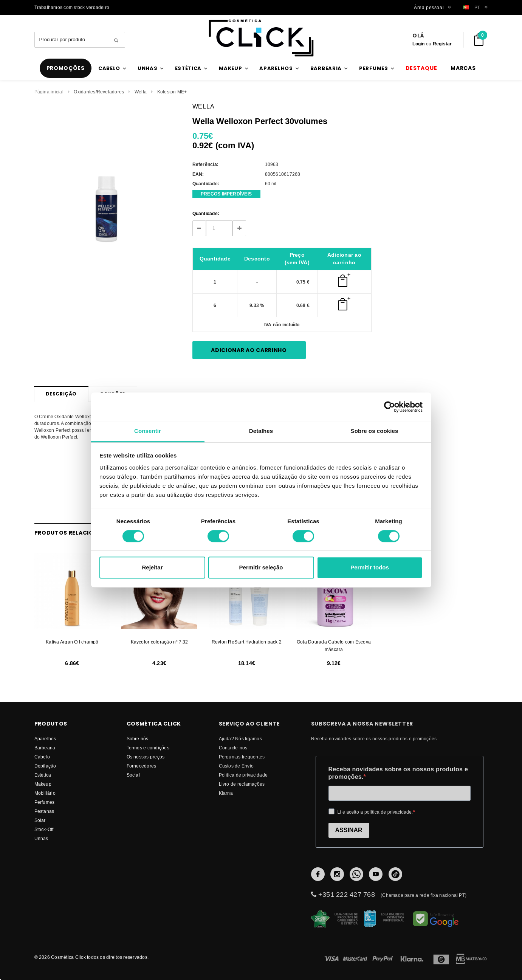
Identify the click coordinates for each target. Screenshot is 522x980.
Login (418, 44)
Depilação (45, 766)
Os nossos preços (146, 757)
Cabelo (42, 757)
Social (133, 775)
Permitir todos (370, 567)
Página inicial (49, 92)
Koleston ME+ (172, 92)
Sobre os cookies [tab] (375, 431)
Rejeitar (152, 567)
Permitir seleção (261, 567)
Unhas (41, 838)
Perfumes (45, 802)
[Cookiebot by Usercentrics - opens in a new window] (390, 407)
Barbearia (45, 748)
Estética (43, 775)
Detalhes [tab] (261, 431)
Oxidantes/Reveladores (99, 92)
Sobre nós (138, 739)
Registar (442, 44)
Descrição (61, 394)
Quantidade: (206, 213)
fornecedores (142, 766)
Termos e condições (148, 748)
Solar (40, 820)
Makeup (43, 784)
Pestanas (44, 811)
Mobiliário (45, 793)
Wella (141, 92)
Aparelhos (45, 739)
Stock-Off (44, 829)
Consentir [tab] (148, 431)
